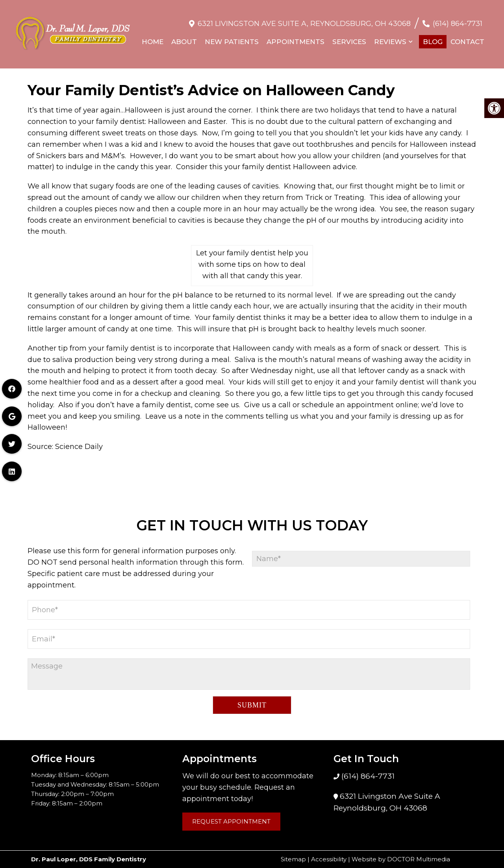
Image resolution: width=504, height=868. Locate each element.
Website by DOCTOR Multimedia (401, 859)
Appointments (296, 38)
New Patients (232, 38)
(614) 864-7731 (458, 20)
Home (153, 38)
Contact (467, 38)
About (184, 38)
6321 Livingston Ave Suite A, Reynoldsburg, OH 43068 (304, 20)
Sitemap (293, 859)
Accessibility (329, 859)
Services (349, 38)
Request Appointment (231, 821)
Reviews (390, 38)
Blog (433, 38)
